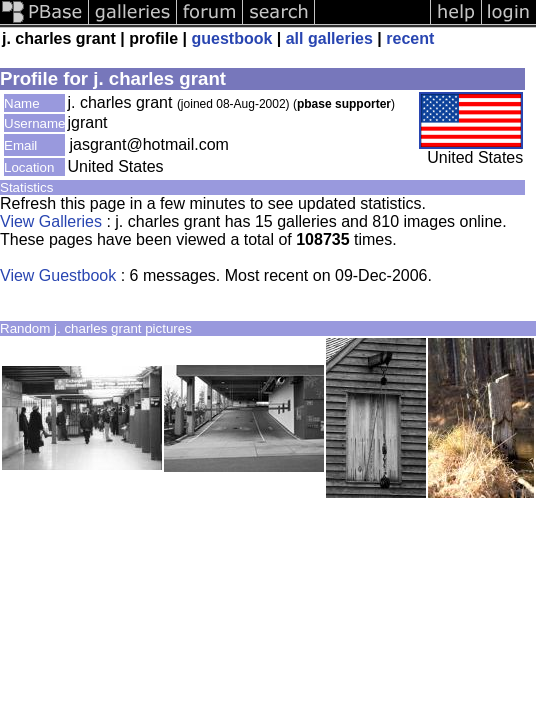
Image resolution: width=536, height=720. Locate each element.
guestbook (231, 38)
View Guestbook (58, 275)
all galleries (329, 38)
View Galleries (51, 221)
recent (410, 38)
